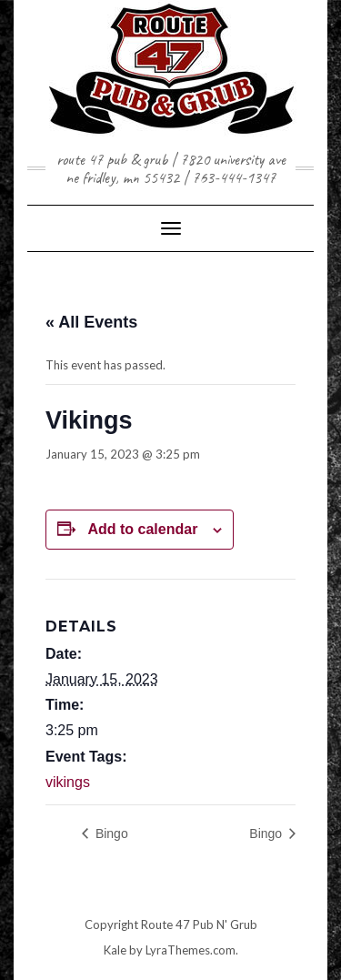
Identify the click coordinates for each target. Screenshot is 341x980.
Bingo (110, 834)
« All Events (91, 322)
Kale (115, 950)
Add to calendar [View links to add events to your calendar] (142, 529)
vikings (68, 782)
